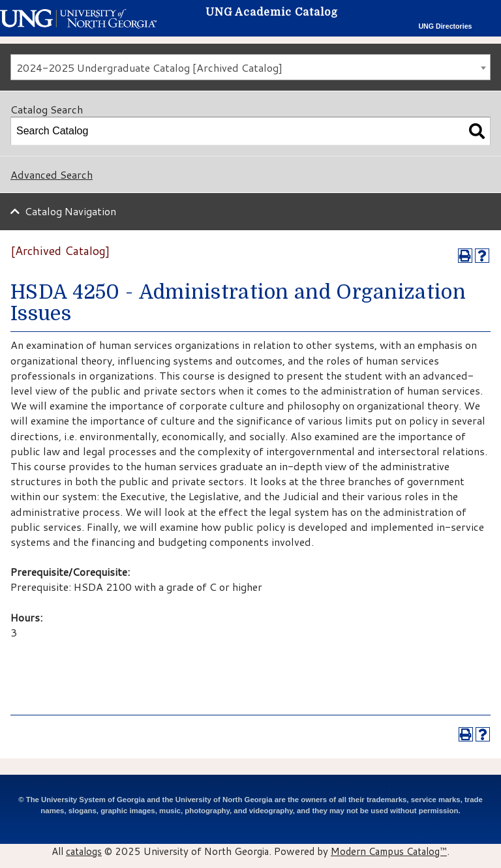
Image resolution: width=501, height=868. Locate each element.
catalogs (84, 851)
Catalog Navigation (70, 211)
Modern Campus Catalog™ (389, 851)
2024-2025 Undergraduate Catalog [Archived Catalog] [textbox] (149, 67)
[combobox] (250, 67)
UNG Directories (445, 26)
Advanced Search (52, 174)
